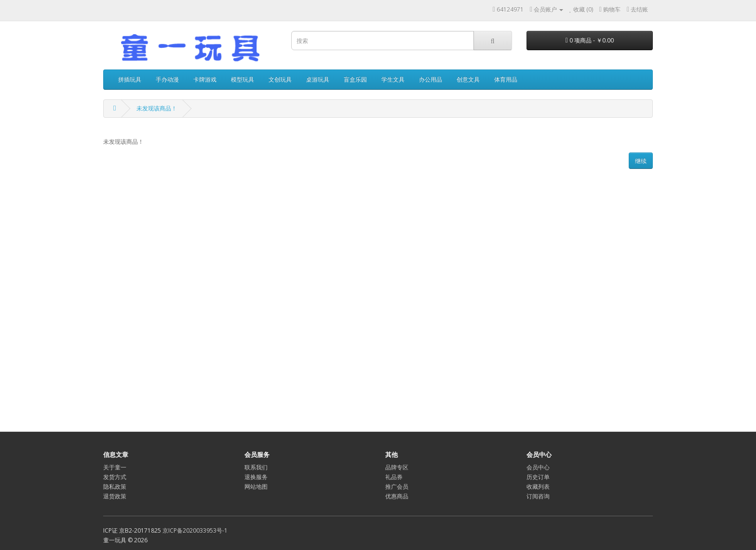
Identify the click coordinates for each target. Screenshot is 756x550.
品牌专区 (397, 467)
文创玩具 (280, 79)
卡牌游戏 (205, 79)
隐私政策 (115, 487)
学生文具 (393, 79)
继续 (641, 161)
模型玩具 (243, 79)
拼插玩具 (130, 79)
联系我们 (256, 467)
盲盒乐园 (355, 79)
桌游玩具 (318, 79)
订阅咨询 (538, 496)
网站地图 (256, 487)
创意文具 (468, 79)
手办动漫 (167, 79)
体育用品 (506, 79)
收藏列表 (538, 487)
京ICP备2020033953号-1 (195, 530)
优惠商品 (397, 496)
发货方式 (115, 477)
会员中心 (538, 467)
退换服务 (256, 477)
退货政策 (115, 496)
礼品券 (394, 477)
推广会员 (397, 487)
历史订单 (538, 477)
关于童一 (115, 467)
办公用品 (431, 79)
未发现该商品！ (157, 108)
